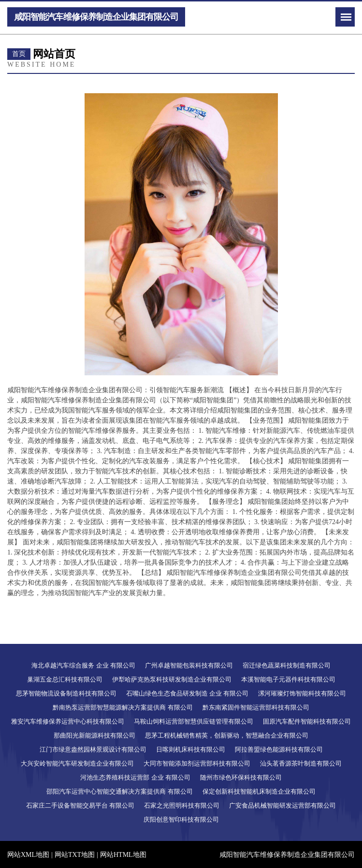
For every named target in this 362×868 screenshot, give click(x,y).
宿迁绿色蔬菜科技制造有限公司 (287, 665)
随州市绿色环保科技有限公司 (241, 777)
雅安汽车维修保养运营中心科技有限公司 (68, 721)
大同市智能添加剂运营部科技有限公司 (197, 763)
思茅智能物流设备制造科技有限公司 (66, 693)
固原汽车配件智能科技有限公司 (307, 721)
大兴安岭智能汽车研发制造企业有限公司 (77, 763)
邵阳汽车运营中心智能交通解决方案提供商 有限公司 (119, 791)
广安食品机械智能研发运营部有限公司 (282, 805)
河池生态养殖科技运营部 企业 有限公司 (135, 777)
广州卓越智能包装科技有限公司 (189, 665)
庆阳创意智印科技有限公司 (181, 819)
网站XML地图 (28, 855)
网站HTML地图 (123, 855)
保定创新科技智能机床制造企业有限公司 (259, 791)
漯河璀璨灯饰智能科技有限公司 (302, 693)
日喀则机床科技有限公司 (191, 749)
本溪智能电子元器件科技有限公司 (288, 679)
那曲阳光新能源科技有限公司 (94, 735)
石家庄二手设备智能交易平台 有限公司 (80, 805)
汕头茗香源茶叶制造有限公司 (301, 763)
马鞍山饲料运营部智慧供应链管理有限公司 (194, 721)
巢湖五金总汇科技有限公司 (65, 679)
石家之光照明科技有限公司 (182, 805)
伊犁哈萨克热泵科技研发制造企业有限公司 (172, 679)
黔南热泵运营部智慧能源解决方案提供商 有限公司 (123, 707)
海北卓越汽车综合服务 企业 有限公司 (83, 665)
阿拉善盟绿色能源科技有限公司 (279, 749)
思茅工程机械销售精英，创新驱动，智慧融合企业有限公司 (227, 735)
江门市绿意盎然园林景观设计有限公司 (93, 749)
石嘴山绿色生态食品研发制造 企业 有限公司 (188, 693)
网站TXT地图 (75, 855)
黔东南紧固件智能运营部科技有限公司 (256, 707)
